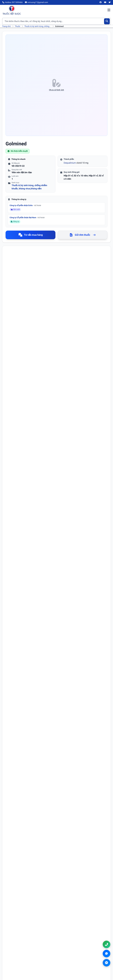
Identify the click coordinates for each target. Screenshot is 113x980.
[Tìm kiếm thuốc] (56, 21)
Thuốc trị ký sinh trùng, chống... (38, 26)
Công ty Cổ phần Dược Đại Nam (27, 217)
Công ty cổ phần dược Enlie (25, 205)
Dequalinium (70, 163)
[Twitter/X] (110, 2)
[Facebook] (101, 2)
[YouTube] (105, 2)
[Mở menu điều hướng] (109, 10)
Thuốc (18, 26)
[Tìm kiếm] (107, 21)
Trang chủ (6, 26)
